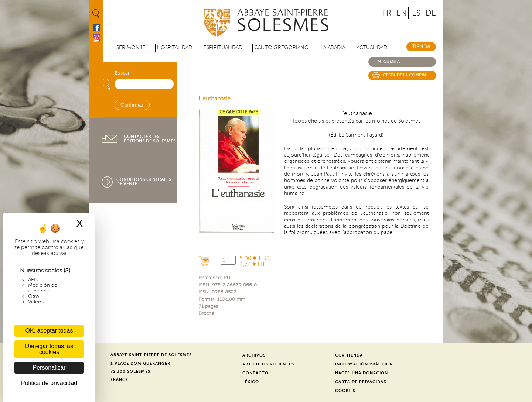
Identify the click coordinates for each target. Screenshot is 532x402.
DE (431, 13)
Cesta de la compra (405, 75)
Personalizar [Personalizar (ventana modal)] (49, 367)
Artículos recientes (268, 364)
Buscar (122, 73)
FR (387, 13)
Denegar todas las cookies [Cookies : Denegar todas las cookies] (49, 349)
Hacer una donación (362, 373)
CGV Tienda (349, 355)
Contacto (255, 373)
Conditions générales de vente (144, 182)
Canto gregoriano (282, 47)
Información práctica (364, 364)
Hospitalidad (175, 47)
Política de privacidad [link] (49, 383)
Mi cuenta (389, 61)
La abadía (333, 47)
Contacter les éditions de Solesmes (150, 139)
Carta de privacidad (361, 382)
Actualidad (372, 47)
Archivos (254, 355)
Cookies (345, 391)
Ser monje (131, 47)
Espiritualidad (223, 47)
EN (402, 13)
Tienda (421, 47)
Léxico (251, 382)
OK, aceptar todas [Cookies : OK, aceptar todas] (49, 331)
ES (416, 13)
